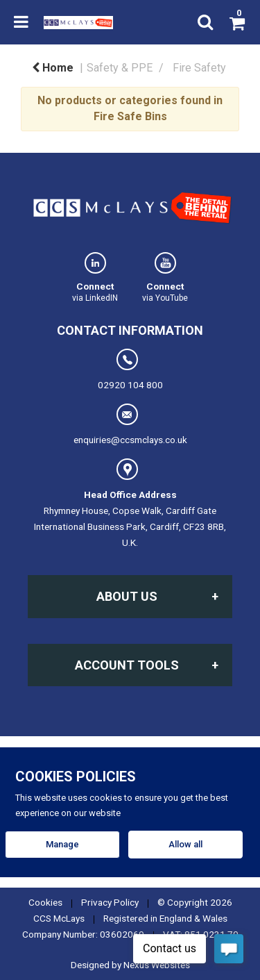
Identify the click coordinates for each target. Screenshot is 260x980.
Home (53, 68)
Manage (62, 844)
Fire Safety (199, 68)
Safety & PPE (120, 68)
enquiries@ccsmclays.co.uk (130, 424)
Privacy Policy (110, 902)
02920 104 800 (130, 369)
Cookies (45, 902)
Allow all (185, 844)
